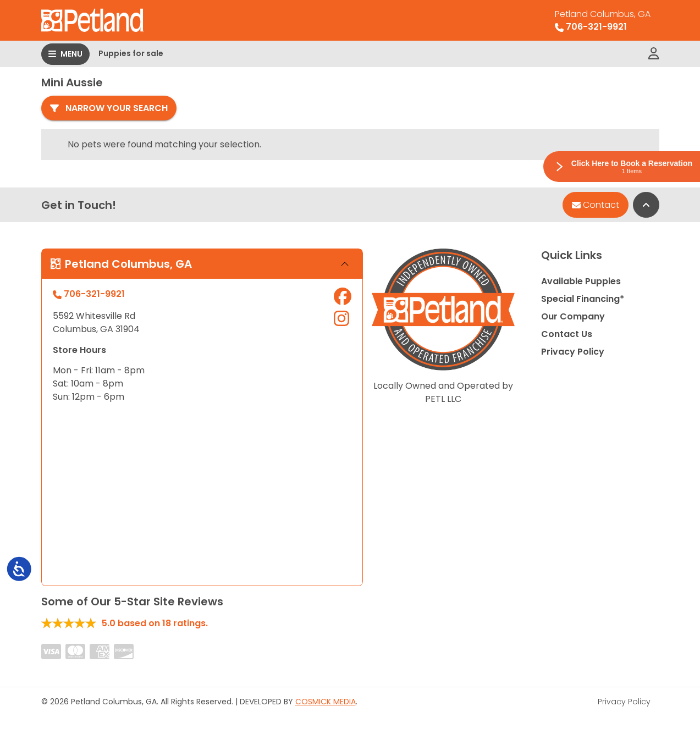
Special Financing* (583, 299)
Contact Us (567, 334)
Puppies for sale (131, 53)
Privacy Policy (573, 352)
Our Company (573, 316)
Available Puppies (581, 281)
